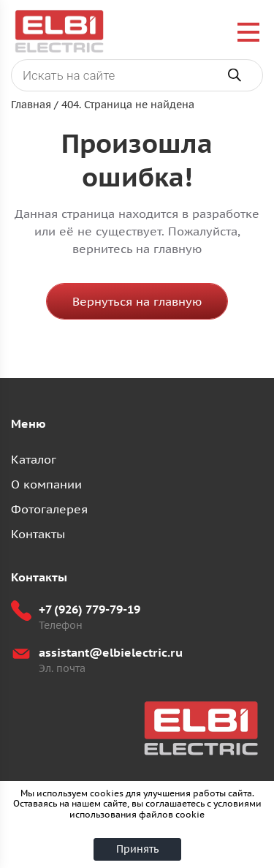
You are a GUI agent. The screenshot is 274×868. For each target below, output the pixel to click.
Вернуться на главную (137, 301)
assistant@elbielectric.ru (111, 652)
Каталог (34, 459)
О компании (46, 484)
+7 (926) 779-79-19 (90, 609)
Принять (137, 849)
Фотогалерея (49, 509)
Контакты (38, 534)
